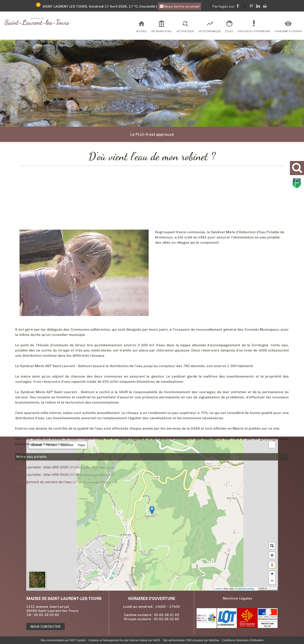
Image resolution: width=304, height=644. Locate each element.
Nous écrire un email (180, 6)
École (229, 31)
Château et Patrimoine (254, 31)
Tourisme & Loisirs (288, 31)
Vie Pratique (185, 31)
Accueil (141, 31)
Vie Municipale (162, 31)
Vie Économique (210, 31)
